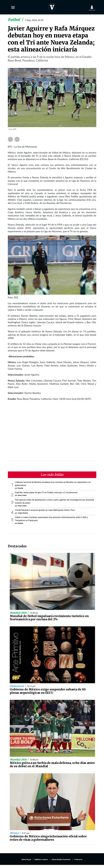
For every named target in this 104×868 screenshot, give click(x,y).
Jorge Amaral (23, 513)
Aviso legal (26, 859)
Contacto (78, 859)
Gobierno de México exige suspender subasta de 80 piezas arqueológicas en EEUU (48, 691)
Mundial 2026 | (19, 613)
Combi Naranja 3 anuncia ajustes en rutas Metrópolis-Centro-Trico (45, 510)
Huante (20, 488)
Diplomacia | (18, 686)
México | (16, 833)
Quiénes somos (41, 859)
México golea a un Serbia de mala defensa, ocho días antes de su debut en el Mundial (52, 765)
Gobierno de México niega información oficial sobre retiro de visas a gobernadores (48, 838)
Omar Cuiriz (22, 495)
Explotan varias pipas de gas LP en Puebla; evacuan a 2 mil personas (46, 492)
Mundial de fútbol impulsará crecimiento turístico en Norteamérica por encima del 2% (49, 618)
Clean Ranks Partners (61, 859)
